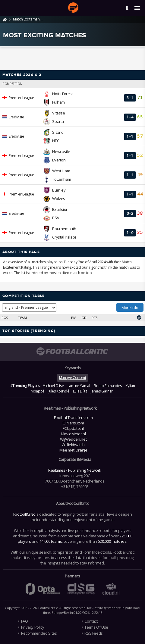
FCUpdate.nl (73, 428)
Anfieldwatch (73, 445)
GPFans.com (73, 423)
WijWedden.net (73, 439)
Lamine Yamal (79, 386)
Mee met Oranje (73, 450)
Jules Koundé (59, 391)
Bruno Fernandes (108, 386)
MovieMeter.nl (73, 434)
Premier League (21, 98)
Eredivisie (16, 117)
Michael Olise (53, 386)
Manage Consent (73, 378)
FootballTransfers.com (73, 417)
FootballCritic (24, 514)
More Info (130, 308)
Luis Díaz (80, 391)
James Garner (102, 391)
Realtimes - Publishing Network (75, 470)
